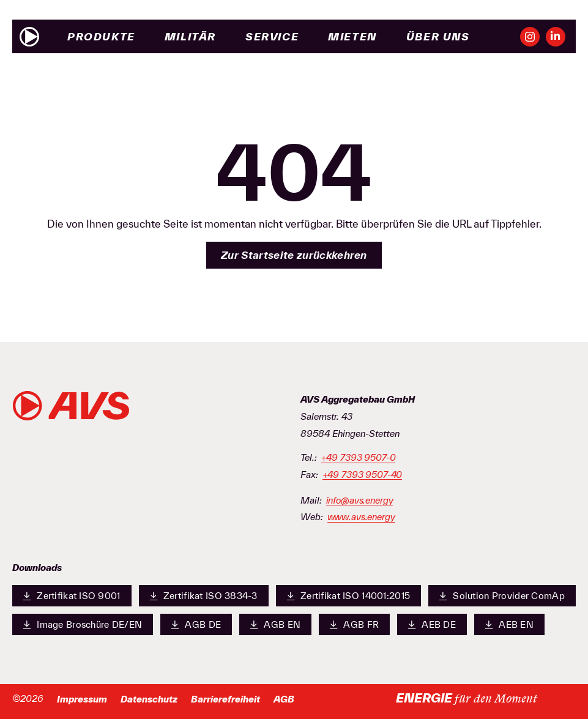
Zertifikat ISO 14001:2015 (348, 595)
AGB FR (354, 624)
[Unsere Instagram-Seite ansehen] (530, 37)
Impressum (82, 699)
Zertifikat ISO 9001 (72, 595)
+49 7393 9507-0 (359, 458)
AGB (284, 699)
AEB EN (509, 624)
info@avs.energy (360, 501)
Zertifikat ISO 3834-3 (204, 595)
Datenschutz (149, 699)
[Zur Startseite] (29, 37)
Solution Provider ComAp (502, 595)
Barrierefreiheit (225, 699)
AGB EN (275, 624)
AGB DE (196, 624)
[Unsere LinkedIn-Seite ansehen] (556, 37)
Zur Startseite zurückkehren (294, 255)
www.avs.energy (361, 517)
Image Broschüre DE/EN (83, 624)
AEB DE (432, 624)
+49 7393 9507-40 (363, 475)
